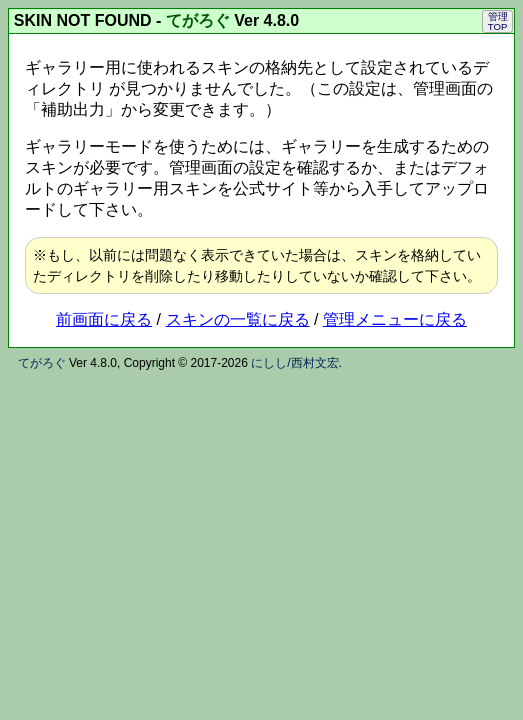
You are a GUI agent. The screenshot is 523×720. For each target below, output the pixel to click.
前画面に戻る (104, 319)
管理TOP (498, 21)
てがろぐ (198, 21)
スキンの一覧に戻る (238, 319)
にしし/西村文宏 (294, 363)
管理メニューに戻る (395, 319)
